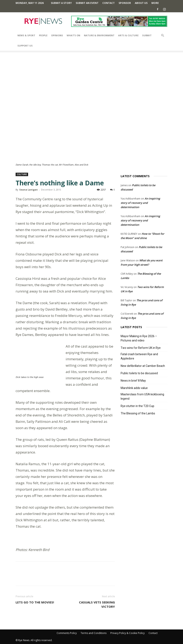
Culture (22, 174)
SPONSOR (125, 3)
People (43, 35)
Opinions (57, 35)
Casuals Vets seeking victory (97, 604)
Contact (109, 3)
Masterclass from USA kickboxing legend (142, 396)
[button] (162, 36)
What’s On (73, 35)
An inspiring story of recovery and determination (140, 203)
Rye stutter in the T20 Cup (137, 406)
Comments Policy (67, 633)
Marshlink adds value (134, 388)
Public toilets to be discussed (139, 373)
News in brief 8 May (133, 381)
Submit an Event (87, 3)
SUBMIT (147, 35)
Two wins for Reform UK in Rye (141, 348)
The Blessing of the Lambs (138, 413)
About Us (141, 3)
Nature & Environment (99, 35)
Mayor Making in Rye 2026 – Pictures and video (139, 338)
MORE (155, 3)
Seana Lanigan (29, 190)
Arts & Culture (128, 35)
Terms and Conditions (94, 633)
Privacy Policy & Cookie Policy (128, 633)
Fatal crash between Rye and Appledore (139, 356)
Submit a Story (61, 3)
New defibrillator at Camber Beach (143, 366)
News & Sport (26, 35)
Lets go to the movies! (35, 602)
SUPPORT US (25, 46)
